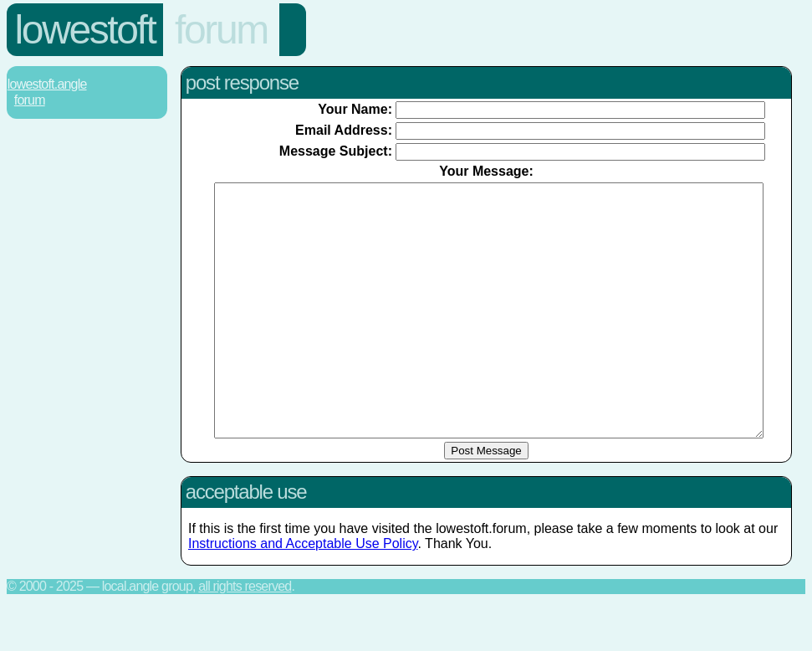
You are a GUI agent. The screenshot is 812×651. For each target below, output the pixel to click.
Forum (221, 30)
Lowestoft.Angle (47, 84)
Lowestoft (85, 30)
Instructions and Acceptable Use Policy (303, 594)
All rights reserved (245, 636)
